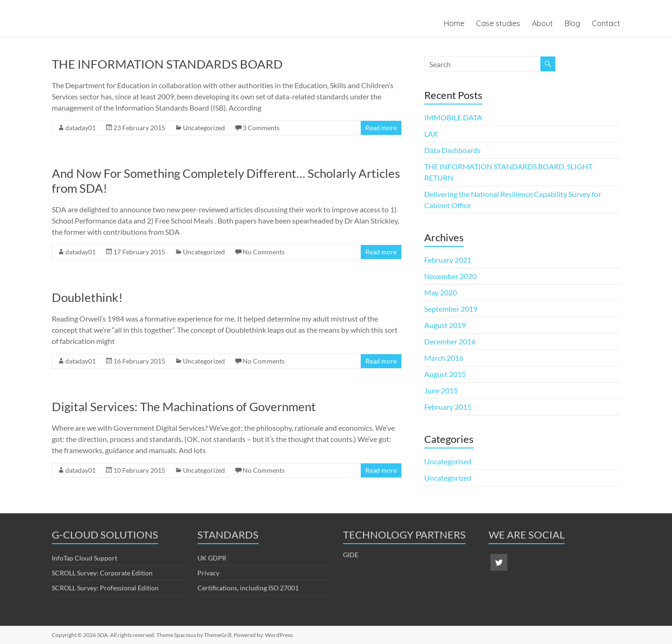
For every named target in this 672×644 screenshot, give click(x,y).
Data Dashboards (452, 150)
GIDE (351, 555)
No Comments (264, 252)
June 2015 (441, 390)
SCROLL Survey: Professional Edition (105, 588)
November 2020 (450, 276)
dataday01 (80, 128)
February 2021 (448, 260)
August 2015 (445, 374)
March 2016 (444, 358)
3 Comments (261, 128)
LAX (431, 134)
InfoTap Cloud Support (84, 558)
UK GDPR (212, 558)
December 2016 (450, 341)
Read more (381, 128)
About (542, 23)
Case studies (498, 23)
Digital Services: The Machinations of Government (184, 406)
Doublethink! (87, 297)
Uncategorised (448, 461)
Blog (572, 23)
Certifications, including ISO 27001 (248, 588)
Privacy (208, 573)
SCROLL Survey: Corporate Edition (102, 573)
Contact (606, 23)
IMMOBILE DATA (453, 117)
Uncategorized (204, 128)
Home (454, 23)
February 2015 (448, 407)
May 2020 (441, 292)
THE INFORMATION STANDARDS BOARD (167, 64)
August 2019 (445, 325)
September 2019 (451, 309)
